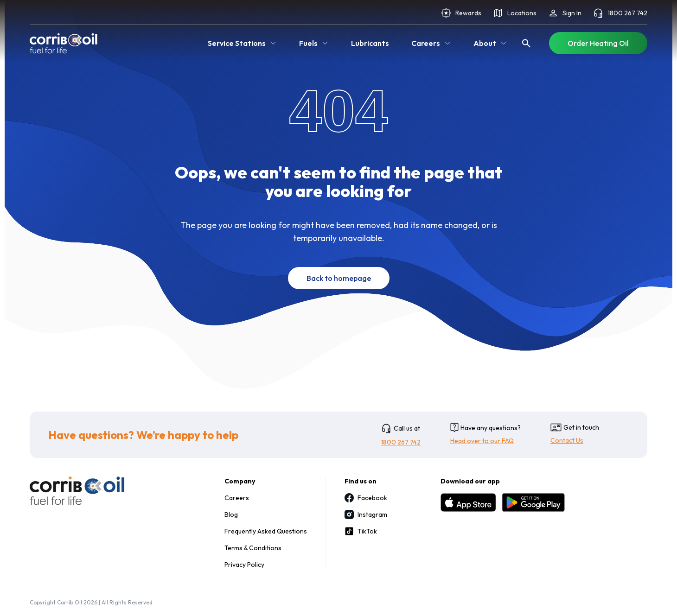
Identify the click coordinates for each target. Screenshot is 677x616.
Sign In (565, 13)
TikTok (361, 531)
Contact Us (567, 440)
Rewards (461, 13)
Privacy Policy (244, 565)
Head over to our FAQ (482, 441)
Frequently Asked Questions (266, 531)
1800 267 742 (620, 13)
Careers (237, 498)
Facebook (366, 498)
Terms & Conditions (253, 548)
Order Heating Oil (598, 43)
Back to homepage (339, 278)
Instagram (366, 514)
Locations (514, 13)
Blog (231, 514)
